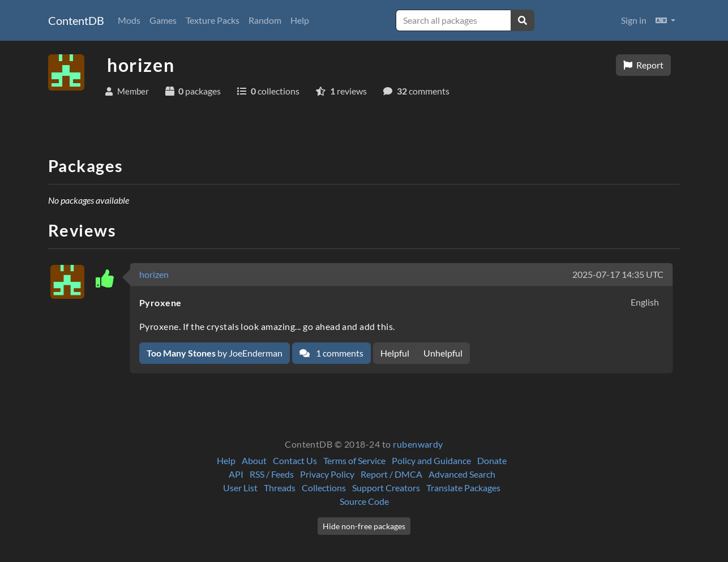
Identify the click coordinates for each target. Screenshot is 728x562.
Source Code (364, 501)
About (254, 460)
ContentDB (76, 20)
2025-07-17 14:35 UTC (618, 274)
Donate (492, 460)
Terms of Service (354, 460)
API (236, 474)
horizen (154, 274)
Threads (280, 488)
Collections (324, 488)
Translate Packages (463, 488)
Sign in (634, 20)
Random (265, 20)
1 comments (331, 353)
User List (240, 488)
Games (163, 20)
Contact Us (295, 460)
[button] (665, 20)
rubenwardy (418, 444)
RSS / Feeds (272, 474)
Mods (129, 20)
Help (300, 20)
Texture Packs (213, 20)
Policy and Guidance (431, 460)
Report (643, 65)
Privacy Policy (327, 474)
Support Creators (386, 488)
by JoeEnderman (215, 353)
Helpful (395, 353)
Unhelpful (443, 353)
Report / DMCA (391, 474)
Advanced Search (462, 474)
